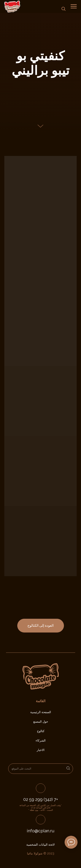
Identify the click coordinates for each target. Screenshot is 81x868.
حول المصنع (41, 722)
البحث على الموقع (21, 769)
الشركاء (41, 740)
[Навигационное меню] (74, 6)
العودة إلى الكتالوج (40, 626)
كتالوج (41, 731)
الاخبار (41, 750)
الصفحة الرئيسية (41, 712)
